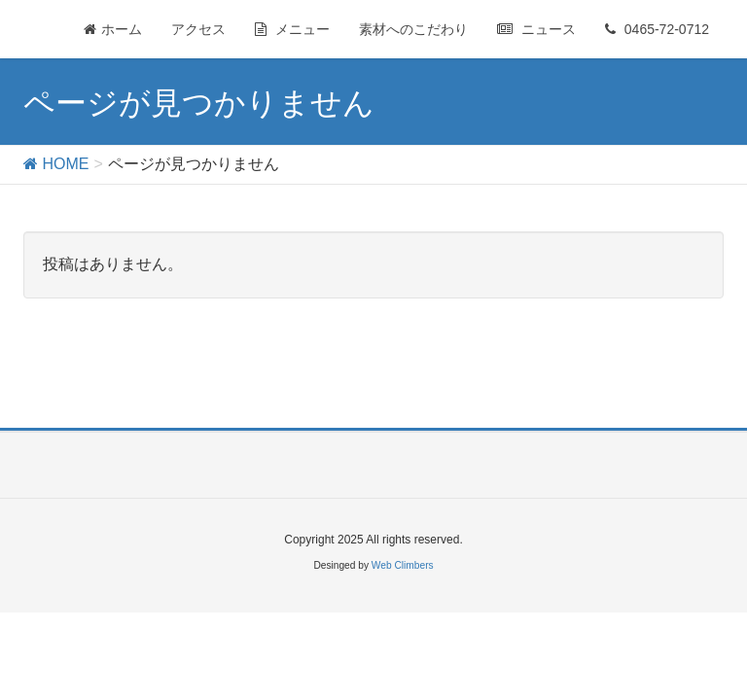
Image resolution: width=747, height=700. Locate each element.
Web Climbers (403, 565)
